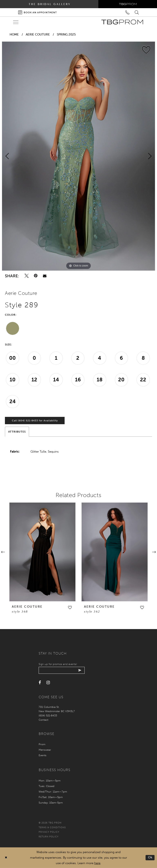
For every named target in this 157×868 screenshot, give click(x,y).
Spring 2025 (66, 34)
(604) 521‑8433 (48, 715)
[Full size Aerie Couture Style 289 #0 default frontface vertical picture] (78, 156)
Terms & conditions (52, 827)
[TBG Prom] (122, 22)
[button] (70, 607)
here (97, 863)
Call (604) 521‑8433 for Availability (35, 421)
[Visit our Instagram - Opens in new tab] (48, 683)
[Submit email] (80, 670)
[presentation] (42, 552)
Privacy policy (49, 832)
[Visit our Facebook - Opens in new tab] (40, 683)
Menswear (45, 750)
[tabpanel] (78, 156)
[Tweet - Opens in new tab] (27, 276)
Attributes (17, 432)
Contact (43, 720)
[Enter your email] (62, 670)
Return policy (49, 837)
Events (43, 755)
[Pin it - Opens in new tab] (36, 276)
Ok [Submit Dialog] (150, 858)
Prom (42, 744)
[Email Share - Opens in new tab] (45, 276)
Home (14, 34)
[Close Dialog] (6, 858)
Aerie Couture (38, 34)
